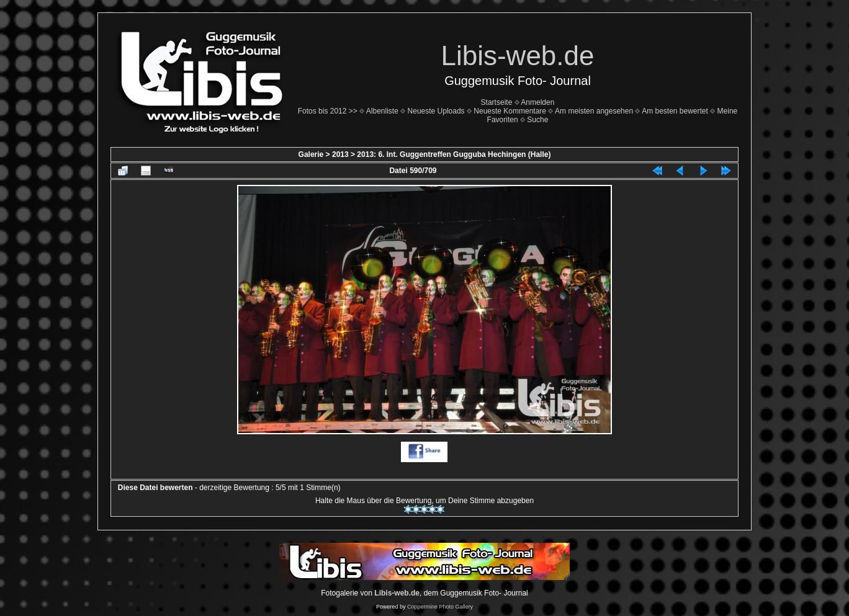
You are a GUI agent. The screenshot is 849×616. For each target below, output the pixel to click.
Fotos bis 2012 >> (328, 111)
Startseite (497, 102)
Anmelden (537, 102)
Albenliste (382, 111)
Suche (537, 120)
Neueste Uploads (436, 111)
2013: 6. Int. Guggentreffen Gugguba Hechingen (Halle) (454, 154)
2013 (340, 154)
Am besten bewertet (675, 111)
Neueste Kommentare (510, 111)
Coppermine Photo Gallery (440, 607)
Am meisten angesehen (594, 111)
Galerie (311, 154)
